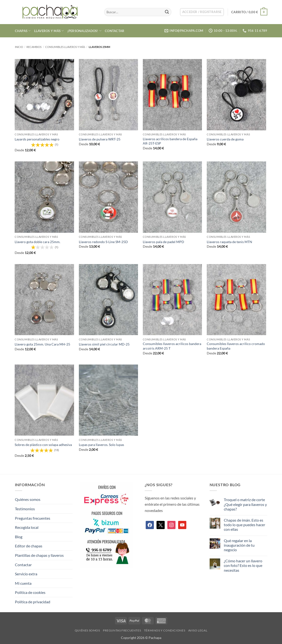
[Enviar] (167, 12)
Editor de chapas (29, 546)
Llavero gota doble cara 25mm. (38, 242)
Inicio (19, 47)
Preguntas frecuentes (33, 518)
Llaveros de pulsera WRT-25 (100, 139)
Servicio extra (26, 574)
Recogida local (27, 527)
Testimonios (25, 509)
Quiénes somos (28, 499)
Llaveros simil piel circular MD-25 (104, 344)
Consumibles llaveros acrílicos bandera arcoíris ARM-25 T (172, 346)
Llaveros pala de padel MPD (163, 242)
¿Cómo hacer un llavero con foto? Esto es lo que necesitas (243, 565)
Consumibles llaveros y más (65, 47)
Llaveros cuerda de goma (225, 139)
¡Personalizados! (85, 31)
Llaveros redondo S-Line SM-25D (103, 242)
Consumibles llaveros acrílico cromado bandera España (236, 346)
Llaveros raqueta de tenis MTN (229, 242)
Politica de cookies (30, 592)
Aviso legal (198, 630)
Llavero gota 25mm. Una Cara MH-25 (42, 344)
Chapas (23, 31)
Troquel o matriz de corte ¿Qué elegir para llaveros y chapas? (245, 504)
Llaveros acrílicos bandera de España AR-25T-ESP (170, 141)
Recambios (34, 47)
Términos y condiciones (165, 630)
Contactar (115, 31)
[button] (202, 12)
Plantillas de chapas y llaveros (39, 555)
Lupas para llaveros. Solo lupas (101, 445)
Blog (19, 537)
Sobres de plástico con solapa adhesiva (43, 445)
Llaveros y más (49, 31)
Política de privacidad (33, 602)
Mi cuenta (23, 583)
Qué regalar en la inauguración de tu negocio (239, 545)
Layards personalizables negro (37, 139)
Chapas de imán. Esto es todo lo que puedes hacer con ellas (244, 525)
